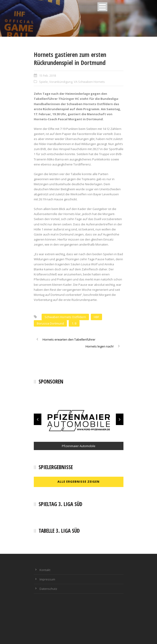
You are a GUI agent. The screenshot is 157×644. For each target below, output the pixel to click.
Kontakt (45, 570)
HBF (96, 317)
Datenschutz (48, 589)
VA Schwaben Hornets (89, 82)
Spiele (43, 82)
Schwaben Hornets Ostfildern (65, 317)
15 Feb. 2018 (47, 76)
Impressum (47, 579)
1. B (74, 323)
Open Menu (102, 7)
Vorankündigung (61, 82)
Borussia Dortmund (50, 323)
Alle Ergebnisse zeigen (78, 482)
